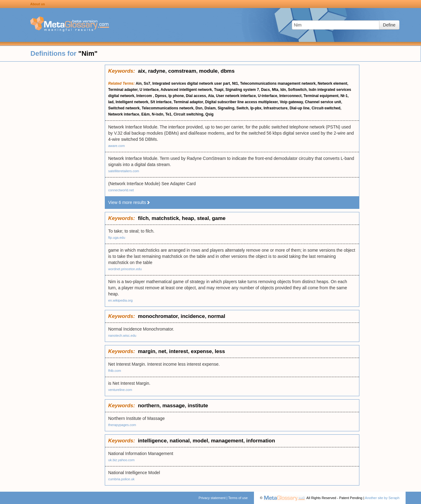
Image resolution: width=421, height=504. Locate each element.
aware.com (116, 146)
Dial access (196, 96)
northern (149, 406)
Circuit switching (188, 114)
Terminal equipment (321, 96)
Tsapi (219, 90)
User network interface (236, 96)
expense (201, 351)
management (227, 441)
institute (198, 406)
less (220, 351)
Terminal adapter (123, 90)
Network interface (124, 114)
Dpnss (161, 96)
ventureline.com (120, 390)
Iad (111, 102)
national (180, 441)
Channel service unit (323, 102)
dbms (228, 71)
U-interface (268, 96)
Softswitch (297, 90)
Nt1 (235, 83)
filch (143, 218)
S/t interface (161, 102)
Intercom (145, 96)
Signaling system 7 (242, 90)
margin (147, 351)
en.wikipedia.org (121, 300)
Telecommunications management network (278, 83)
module (208, 71)
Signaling (226, 108)
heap (188, 218)
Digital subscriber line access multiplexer (241, 102)
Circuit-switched (326, 108)
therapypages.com (122, 425)
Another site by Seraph (382, 498)
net (162, 351)
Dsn (199, 108)
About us (38, 4)
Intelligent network (132, 102)
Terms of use (238, 498)
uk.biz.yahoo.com (121, 460)
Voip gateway (291, 102)
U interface (149, 90)
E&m (145, 114)
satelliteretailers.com (124, 171)
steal (203, 218)
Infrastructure (276, 108)
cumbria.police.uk (121, 479)
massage (174, 406)
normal (217, 316)
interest (178, 351)
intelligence (152, 441)
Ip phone (176, 96)
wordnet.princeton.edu (125, 269)
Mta (275, 90)
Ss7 (147, 83)
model (200, 441)
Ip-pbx (256, 108)
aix (141, 71)
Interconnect (290, 96)
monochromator (158, 316)
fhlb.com (115, 371)
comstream (182, 71)
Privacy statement (212, 498)
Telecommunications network (168, 108)
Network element (333, 83)
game (219, 218)
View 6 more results (129, 202)
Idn (283, 90)
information (261, 441)
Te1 (168, 114)
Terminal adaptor (188, 102)
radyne (157, 71)
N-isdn (157, 114)
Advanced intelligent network (186, 90)
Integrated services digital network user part (191, 83)
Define (389, 25)
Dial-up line (300, 108)
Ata (211, 96)
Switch (242, 108)
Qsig (209, 114)
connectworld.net (121, 190)
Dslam (210, 108)
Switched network (124, 108)
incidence (193, 316)
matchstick (165, 218)
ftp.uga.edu (117, 238)
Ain (139, 83)
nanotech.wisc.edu (122, 335)
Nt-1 (344, 96)
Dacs (266, 90)
